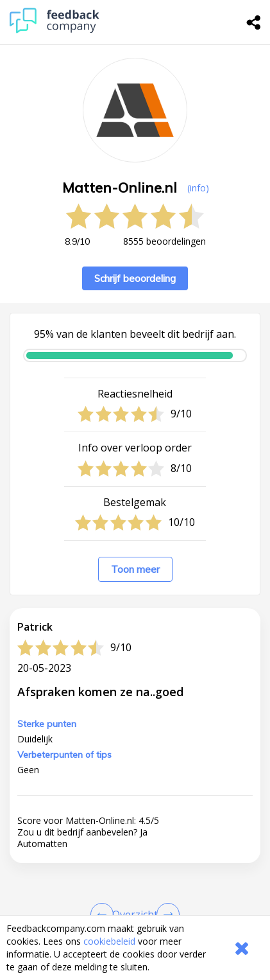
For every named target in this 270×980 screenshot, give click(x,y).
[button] (135, 912)
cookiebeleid (109, 941)
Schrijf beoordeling (135, 278)
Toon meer (135, 569)
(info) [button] (198, 188)
